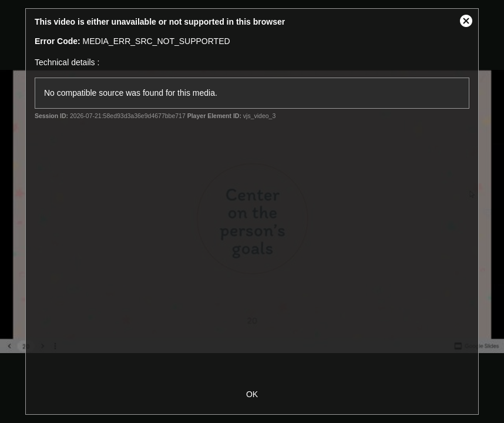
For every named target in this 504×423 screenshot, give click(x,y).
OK (252, 394)
